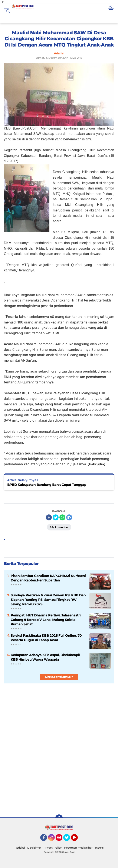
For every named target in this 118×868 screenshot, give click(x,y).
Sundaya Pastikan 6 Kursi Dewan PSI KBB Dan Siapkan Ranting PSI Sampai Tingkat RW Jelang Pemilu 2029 (48, 600)
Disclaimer (34, 848)
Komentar (59, 527)
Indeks (99, 848)
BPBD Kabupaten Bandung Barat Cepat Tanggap (47, 485)
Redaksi (20, 848)
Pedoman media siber (78, 848)
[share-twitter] (56, 517)
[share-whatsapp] (62, 517)
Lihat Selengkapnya (59, 677)
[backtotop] (59, 818)
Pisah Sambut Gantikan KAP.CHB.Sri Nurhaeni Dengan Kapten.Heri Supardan (48, 578)
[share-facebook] (49, 517)
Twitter (69, 839)
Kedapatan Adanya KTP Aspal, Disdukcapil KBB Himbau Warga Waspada (45, 657)
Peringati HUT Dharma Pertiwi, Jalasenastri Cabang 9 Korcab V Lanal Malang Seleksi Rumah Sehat (46, 620)
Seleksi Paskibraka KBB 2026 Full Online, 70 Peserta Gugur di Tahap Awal (46, 638)
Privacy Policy (53, 848)
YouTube (77, 839)
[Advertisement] (59, 781)
